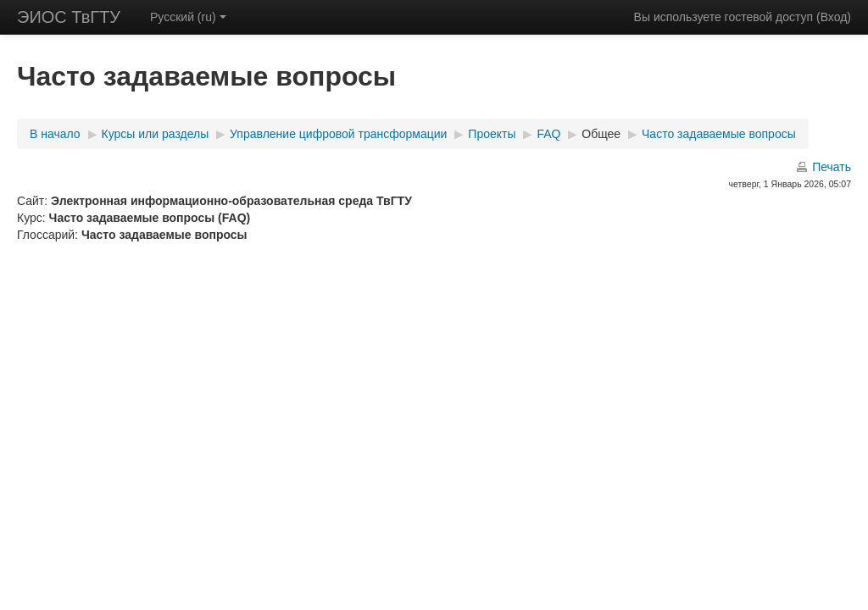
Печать (832, 167)
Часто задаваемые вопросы (719, 134)
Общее (601, 134)
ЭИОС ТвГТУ (69, 17)
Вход (834, 17)
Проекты (492, 134)
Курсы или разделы (156, 134)
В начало (55, 134)
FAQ (548, 134)
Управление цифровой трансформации (338, 134)
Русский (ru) (188, 17)
